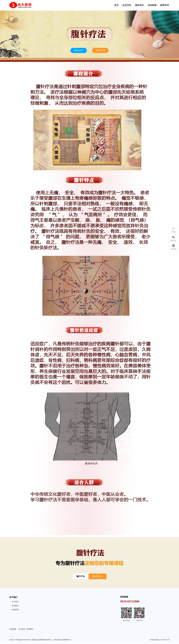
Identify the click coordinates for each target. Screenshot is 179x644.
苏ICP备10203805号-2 (62, 641)
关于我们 (13, 598)
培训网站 (30, 630)
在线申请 (14, 611)
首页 (116, 6)
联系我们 (14, 607)
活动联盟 (152, 6)
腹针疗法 (81, 577)
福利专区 (139, 6)
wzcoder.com (165, 640)
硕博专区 (165, 6)
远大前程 (22, 630)
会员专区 (127, 6)
